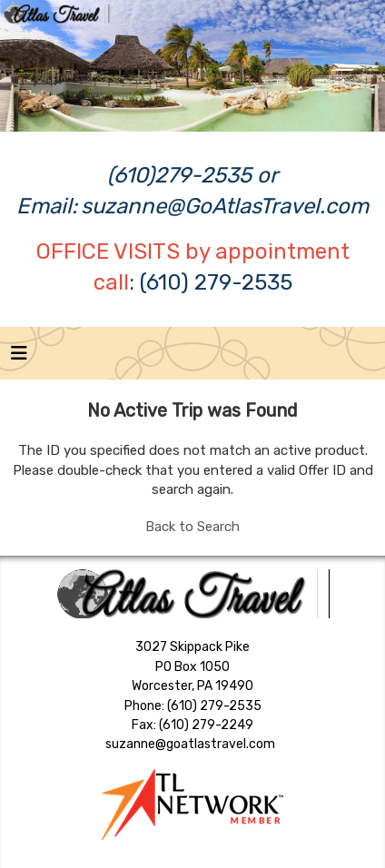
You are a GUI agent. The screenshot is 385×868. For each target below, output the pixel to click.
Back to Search (192, 527)
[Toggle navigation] (19, 358)
